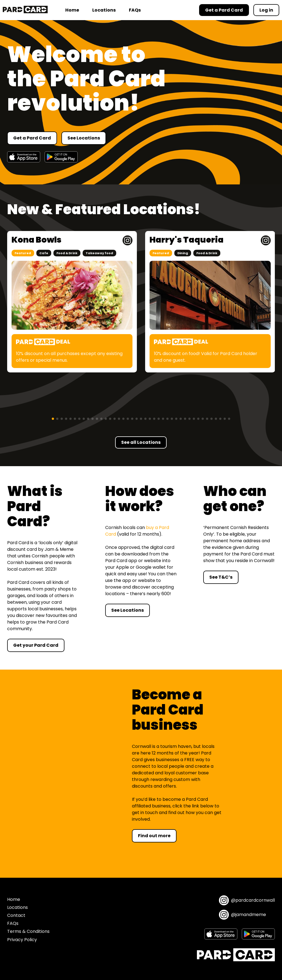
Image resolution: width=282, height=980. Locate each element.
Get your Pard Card (36, 645)
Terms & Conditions (28, 931)
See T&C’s (221, 577)
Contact (16, 915)
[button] (53, 419)
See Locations (84, 138)
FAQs (135, 10)
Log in (266, 10)
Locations (104, 10)
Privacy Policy (22, 940)
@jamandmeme (242, 915)
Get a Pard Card (32, 138)
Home (72, 10)
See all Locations (141, 442)
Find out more (154, 836)
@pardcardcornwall (247, 900)
